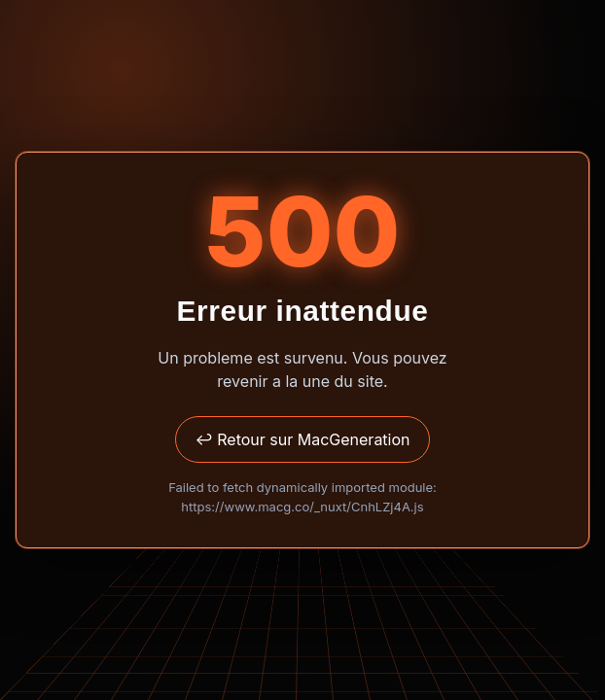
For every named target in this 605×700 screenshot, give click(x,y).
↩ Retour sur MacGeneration (302, 439)
